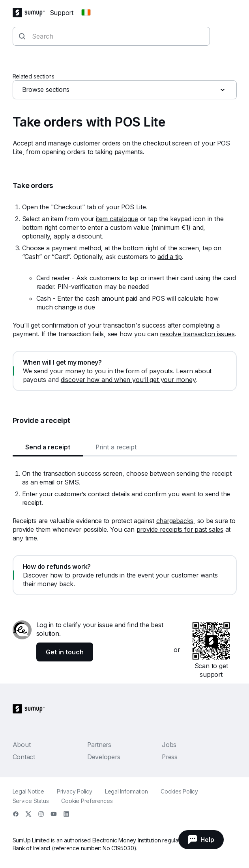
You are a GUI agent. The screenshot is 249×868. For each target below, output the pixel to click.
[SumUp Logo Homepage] (31, 13)
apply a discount (78, 236)
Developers (104, 757)
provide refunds (95, 575)
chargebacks (175, 521)
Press (170, 757)
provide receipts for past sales (180, 529)
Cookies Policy (179, 791)
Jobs (169, 745)
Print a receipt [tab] (116, 447)
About (22, 745)
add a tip (170, 257)
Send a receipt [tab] (48, 447)
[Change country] (86, 13)
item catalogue (117, 219)
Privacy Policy (75, 791)
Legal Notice (28, 791)
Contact (24, 757)
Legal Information (126, 791)
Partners (99, 745)
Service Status (31, 801)
